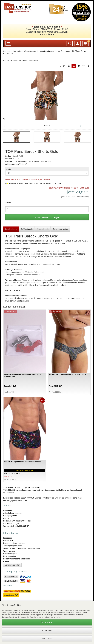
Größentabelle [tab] (27, 229)
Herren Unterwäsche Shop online (17, 559)
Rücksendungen (10, 554)
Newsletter (8, 510)
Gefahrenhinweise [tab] (60, 229)
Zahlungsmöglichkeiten (13, 546)
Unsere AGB (8, 541)
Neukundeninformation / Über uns (17, 521)
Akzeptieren (47, 622)
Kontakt (6, 518)
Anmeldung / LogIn (11, 523)
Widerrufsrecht (9, 551)
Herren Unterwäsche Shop (24, 51)
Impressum (8, 538)
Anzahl (8, 202)
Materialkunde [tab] (43, 229)
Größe (9, 169)
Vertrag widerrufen (12, 565)
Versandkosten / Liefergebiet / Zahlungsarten (22, 548)
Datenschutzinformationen (14, 543)
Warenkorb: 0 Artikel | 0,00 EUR (16, 526)
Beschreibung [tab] (11, 229)
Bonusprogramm (10, 516)
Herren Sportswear (62, 51)
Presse (6, 561)
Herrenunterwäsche (45, 51)
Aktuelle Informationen (12, 513)
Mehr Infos (47, 638)
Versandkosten (82, 197)
